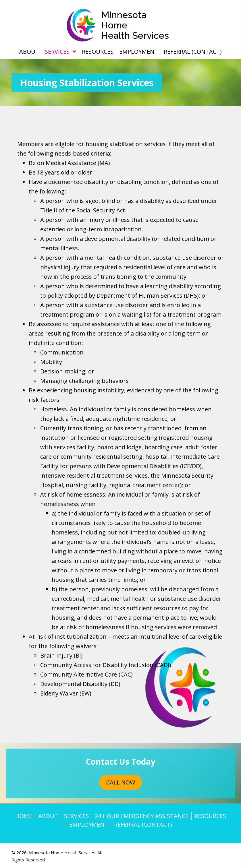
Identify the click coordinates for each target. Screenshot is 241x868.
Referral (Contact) (143, 825)
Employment (89, 825)
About (48, 816)
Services (76, 816)
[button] (121, 782)
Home (24, 816)
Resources (210, 816)
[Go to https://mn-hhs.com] (120, 25)
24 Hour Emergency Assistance (142, 816)
